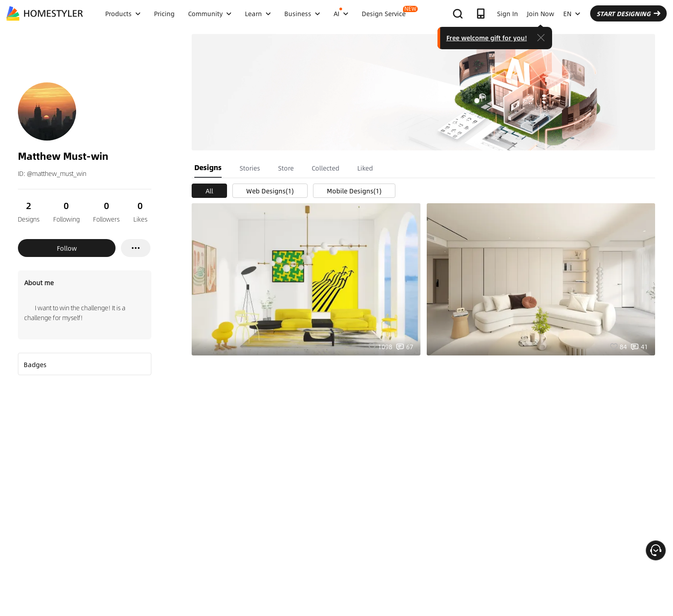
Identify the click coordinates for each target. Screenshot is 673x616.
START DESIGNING (628, 13)
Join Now (541, 13)
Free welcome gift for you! (487, 38)
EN (572, 13)
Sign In (508, 13)
